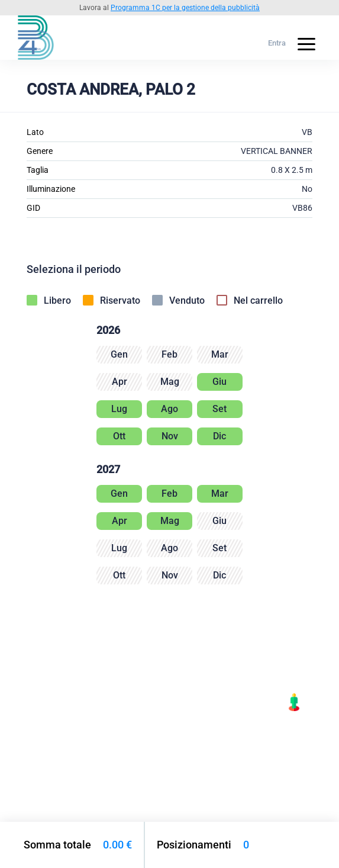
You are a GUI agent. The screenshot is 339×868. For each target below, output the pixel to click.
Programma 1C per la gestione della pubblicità (185, 8)
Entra (277, 43)
